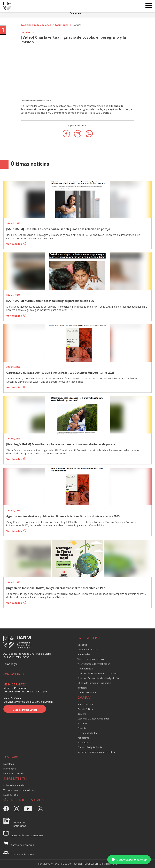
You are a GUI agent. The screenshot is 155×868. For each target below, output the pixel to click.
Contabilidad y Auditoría (90, 747)
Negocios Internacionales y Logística (96, 752)
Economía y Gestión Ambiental (93, 719)
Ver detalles (16, 244)
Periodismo (83, 738)
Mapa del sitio (11, 795)
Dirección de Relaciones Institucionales (98, 673)
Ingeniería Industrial (88, 733)
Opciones (78, 13)
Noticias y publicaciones (36, 25)
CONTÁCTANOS (14, 674)
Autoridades (84, 654)
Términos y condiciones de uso (19, 790)
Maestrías (9, 764)
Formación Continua (14, 773)
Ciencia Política (85, 709)
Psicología (83, 742)
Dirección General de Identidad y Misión (98, 678)
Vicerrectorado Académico (91, 659)
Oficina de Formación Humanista (94, 683)
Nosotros (82, 645)
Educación (83, 723)
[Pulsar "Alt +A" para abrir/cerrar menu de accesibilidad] (3, 30)
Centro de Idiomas (87, 692)
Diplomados (10, 769)
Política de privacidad (14, 785)
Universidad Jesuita (88, 650)
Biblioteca (83, 688)
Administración (85, 704)
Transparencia (85, 669)
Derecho (82, 714)
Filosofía (82, 728)
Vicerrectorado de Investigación (94, 664)
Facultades (62, 25)
